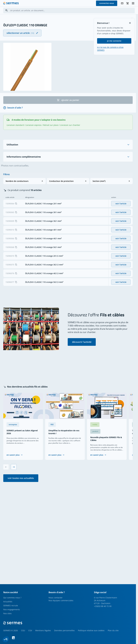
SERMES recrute (11, 605)
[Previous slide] (6, 467)
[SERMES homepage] (11, 3)
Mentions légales (43, 630)
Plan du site (113, 630)
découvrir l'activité (82, 342)
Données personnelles (64, 630)
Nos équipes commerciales (61, 600)
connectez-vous (107, 3)
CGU (23, 630)
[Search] (7, 10)
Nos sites (7, 613)
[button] (24, 181)
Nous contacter (56, 598)
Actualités (8, 602)
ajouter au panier (68, 100)
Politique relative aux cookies (91, 630)
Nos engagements (12, 609)
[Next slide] (14, 467)
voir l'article (121, 204)
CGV (30, 630)
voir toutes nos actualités (21, 478)
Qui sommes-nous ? (12, 598)
